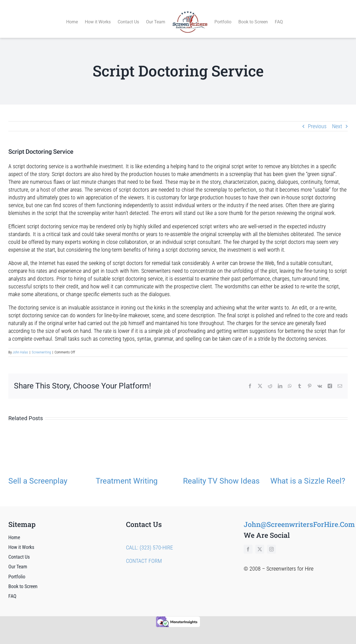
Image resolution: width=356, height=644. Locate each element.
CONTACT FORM (144, 554)
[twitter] (260, 543)
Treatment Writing (127, 475)
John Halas (20, 346)
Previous (317, 120)
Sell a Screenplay (38, 475)
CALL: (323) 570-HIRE (149, 541)
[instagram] (271, 543)
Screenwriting (41, 346)
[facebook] (248, 543)
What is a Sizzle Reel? (308, 475)
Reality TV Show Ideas (221, 475)
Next (337, 120)
